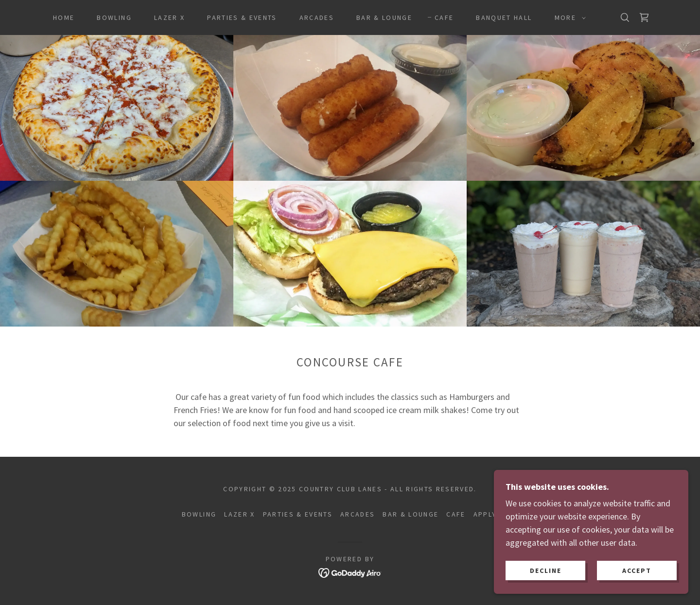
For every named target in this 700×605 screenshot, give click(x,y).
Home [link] (64, 17)
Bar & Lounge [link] (384, 17)
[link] (644, 17)
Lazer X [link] (169, 17)
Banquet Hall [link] (504, 17)
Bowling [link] (114, 17)
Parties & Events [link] (242, 17)
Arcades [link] (317, 17)
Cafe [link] (444, 17)
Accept (637, 584)
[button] (568, 17)
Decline (546, 584)
